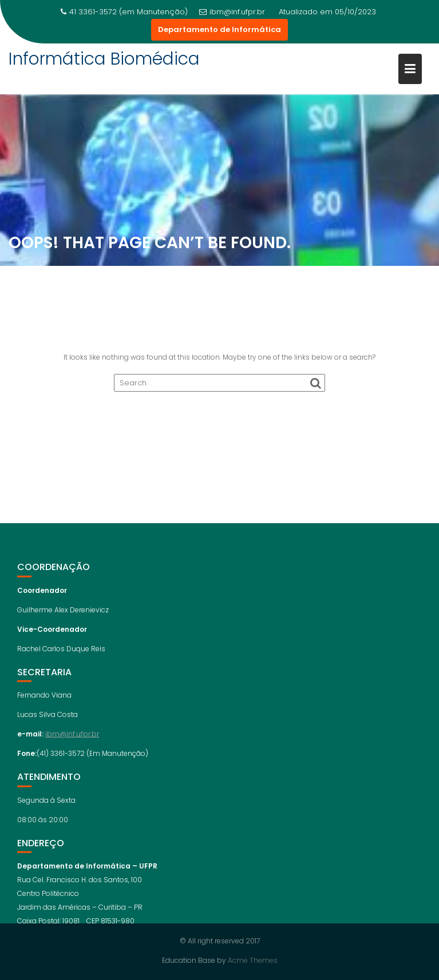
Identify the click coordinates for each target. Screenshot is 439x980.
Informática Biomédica (104, 59)
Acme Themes (253, 960)
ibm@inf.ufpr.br (232, 12)
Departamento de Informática (219, 29)
